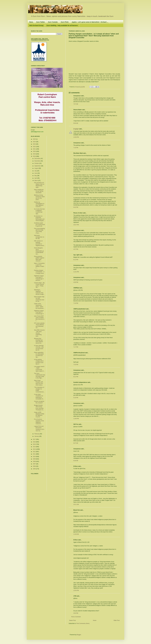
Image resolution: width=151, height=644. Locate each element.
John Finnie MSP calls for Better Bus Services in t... (39, 318)
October (37, 163)
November (37, 161)
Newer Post (72, 620)
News (31, 22)
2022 (34, 147)
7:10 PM (76, 303)
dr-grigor (76, 129)
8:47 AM (76, 443)
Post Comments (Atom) (83, 623)
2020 (34, 151)
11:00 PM (76, 419)
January (37, 436)
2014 (34, 447)
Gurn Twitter (41, 22)
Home (95, 620)
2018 (34, 156)
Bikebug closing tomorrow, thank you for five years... (39, 197)
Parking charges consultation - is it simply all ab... (39, 272)
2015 (34, 444)
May (36, 176)
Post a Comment (76, 617)
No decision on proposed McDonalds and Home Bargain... (39, 218)
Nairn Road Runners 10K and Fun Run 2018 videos (39, 383)
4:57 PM (76, 249)
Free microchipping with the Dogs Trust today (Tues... (39, 231)
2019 (34, 154)
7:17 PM (76, 347)
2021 (34, 149)
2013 (34, 449)
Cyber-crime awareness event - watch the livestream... (39, 306)
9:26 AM (76, 461)
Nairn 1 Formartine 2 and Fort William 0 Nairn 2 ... (39, 266)
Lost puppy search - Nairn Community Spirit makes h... (39, 369)
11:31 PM (76, 272)
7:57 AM (76, 104)
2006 (34, 466)
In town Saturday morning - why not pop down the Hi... (39, 348)
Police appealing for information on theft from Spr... (39, 355)
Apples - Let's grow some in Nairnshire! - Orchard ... (90, 22)
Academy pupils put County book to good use (39, 224)
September (38, 166)
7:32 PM (76, 365)
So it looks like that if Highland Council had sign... (39, 211)
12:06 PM (76, 137)
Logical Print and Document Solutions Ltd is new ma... (39, 429)
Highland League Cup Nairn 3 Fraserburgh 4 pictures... (39, 278)
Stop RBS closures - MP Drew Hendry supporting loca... (39, 333)
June (36, 173)
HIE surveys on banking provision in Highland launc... (40, 243)
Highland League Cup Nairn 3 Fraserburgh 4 (39, 312)
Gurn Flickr (65, 22)
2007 (34, 464)
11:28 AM (76, 534)
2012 (34, 452)
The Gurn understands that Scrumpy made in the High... (40, 376)
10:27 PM (76, 225)
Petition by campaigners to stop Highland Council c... (39, 204)
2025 (34, 139)
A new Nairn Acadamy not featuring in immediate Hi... (39, 397)
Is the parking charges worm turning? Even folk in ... (39, 362)
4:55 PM (76, 282)
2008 (34, 461)
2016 (34, 442)
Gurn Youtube (53, 22)
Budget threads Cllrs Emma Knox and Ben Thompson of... (39, 408)
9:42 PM (76, 207)
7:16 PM (76, 148)
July (36, 171)
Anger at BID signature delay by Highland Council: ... (39, 415)
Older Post (117, 620)
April (36, 178)
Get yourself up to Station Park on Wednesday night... (39, 185)
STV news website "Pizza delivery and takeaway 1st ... (39, 325)
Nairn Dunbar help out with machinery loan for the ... (39, 299)
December (37, 159)
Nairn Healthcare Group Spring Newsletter (39, 191)
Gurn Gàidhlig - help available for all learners (62, 25)
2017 (34, 439)
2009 (34, 459)
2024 (34, 142)
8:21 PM (76, 377)
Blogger (79, 635)
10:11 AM (76, 504)
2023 (34, 144)
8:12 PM (76, 260)
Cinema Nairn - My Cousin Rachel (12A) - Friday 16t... (39, 285)
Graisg (77, 87)
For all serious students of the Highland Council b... (39, 421)
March (36, 181)
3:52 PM (76, 613)
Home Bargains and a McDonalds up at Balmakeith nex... (39, 251)
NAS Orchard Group (36, 25)
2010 (34, 457)
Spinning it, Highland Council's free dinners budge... (39, 292)
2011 (34, 454)
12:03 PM (76, 590)
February (37, 434)
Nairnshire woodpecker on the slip (39, 237)
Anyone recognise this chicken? (39, 402)
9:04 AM (76, 123)
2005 (34, 469)
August (37, 168)
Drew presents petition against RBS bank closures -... (39, 259)
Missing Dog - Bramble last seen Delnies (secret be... (38, 341)
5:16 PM (76, 398)
